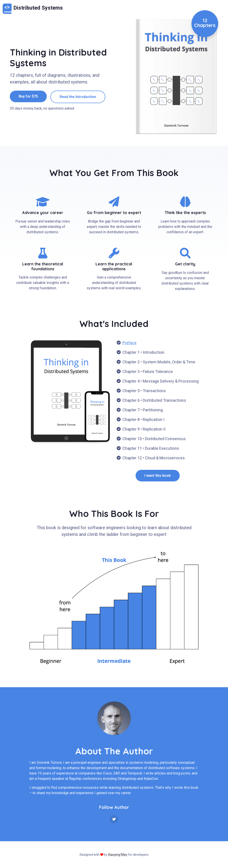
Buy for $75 (28, 96)
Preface (129, 343)
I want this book (158, 476)
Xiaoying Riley (118, 855)
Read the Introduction (78, 97)
